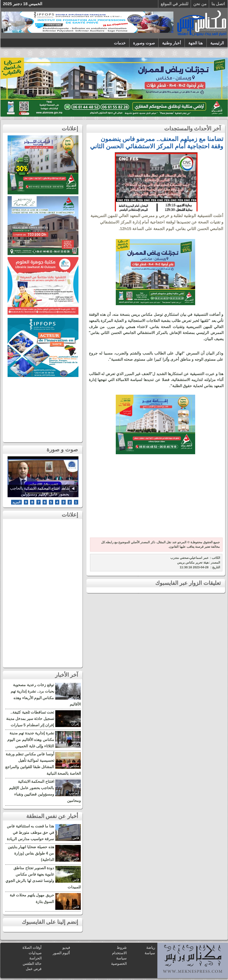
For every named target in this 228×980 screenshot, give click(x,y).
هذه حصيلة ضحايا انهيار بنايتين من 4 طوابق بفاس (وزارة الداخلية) (31, 853)
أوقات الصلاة (32, 948)
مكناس (74, 697)
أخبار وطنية (172, 43)
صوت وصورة (144, 43)
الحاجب (74, 793)
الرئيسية (217, 43)
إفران (75, 724)
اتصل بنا (218, 4)
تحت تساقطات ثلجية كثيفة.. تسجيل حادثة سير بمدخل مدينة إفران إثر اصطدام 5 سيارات (30, 719)
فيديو (66, 948)
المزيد (16, 502)
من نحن (200, 4)
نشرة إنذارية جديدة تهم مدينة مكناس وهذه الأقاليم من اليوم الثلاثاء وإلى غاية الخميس (31, 739)
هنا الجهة (196, 43)
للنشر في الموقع (174, 4)
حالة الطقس (32, 964)
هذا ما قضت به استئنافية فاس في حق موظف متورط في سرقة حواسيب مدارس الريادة (30, 832)
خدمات (120, 43)
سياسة (150, 953)
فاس (76, 838)
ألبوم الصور (61, 953)
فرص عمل (34, 969)
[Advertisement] (155, 499)
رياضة (151, 948)
